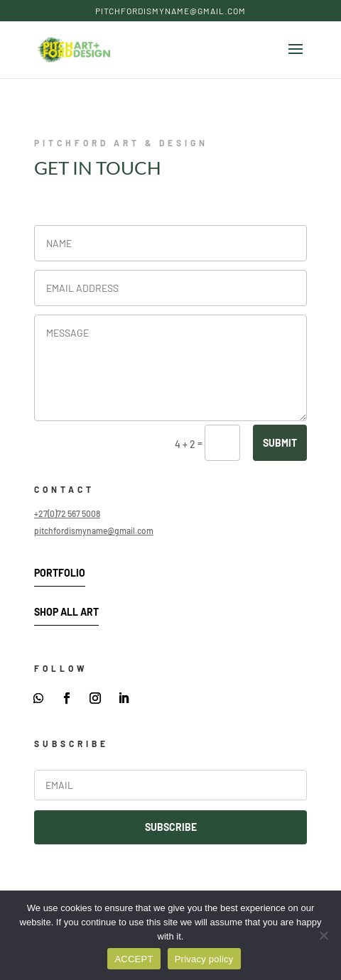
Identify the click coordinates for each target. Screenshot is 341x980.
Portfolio (60, 573)
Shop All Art (66, 612)
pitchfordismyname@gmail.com (94, 530)
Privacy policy (204, 959)
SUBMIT (280, 443)
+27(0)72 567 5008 (67, 513)
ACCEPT (134, 959)
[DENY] (323, 935)
